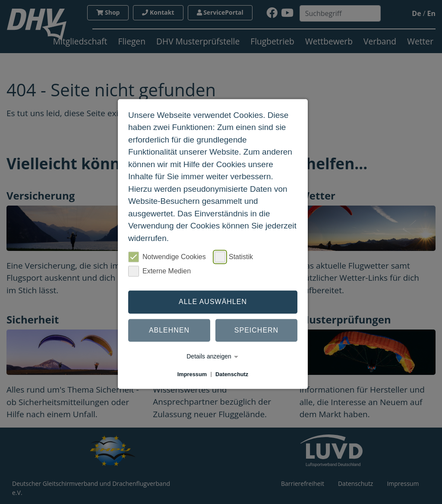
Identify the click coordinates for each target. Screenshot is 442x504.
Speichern (256, 330)
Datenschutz (232, 374)
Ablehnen (169, 330)
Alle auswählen (213, 302)
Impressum (192, 374)
